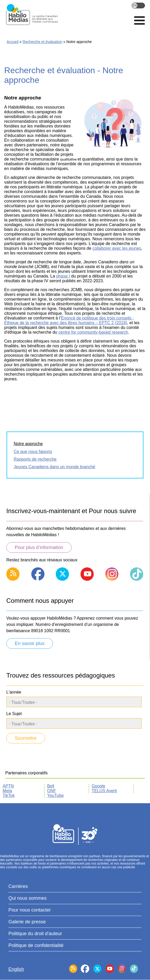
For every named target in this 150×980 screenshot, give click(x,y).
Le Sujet (14, 714)
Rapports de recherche (35, 459)
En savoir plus (30, 643)
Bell (51, 786)
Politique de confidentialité (36, 945)
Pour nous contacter (30, 910)
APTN (8, 786)
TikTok (9, 795)
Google (98, 786)
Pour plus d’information (39, 547)
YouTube (55, 795)
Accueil (12, 42)
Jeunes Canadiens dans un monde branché (54, 467)
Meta (7, 791)
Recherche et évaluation (42, 42)
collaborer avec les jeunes (117, 248)
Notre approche (28, 444)
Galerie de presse (27, 922)
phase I (63, 276)
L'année (14, 692)
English (138, 6)
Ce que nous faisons (33, 452)
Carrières (18, 886)
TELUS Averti (104, 791)
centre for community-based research (93, 332)
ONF (52, 791)
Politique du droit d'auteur (35, 934)
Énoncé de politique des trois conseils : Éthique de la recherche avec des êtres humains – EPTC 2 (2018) (69, 320)
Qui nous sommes (27, 898)
